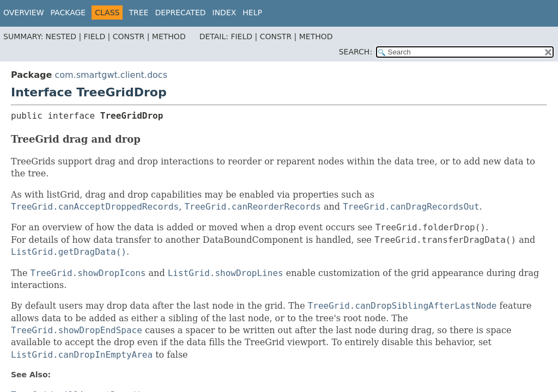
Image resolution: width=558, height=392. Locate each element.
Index (225, 13)
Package (68, 13)
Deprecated (180, 13)
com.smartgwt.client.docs (111, 75)
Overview (24, 13)
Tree (138, 13)
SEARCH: (356, 52)
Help (252, 13)
